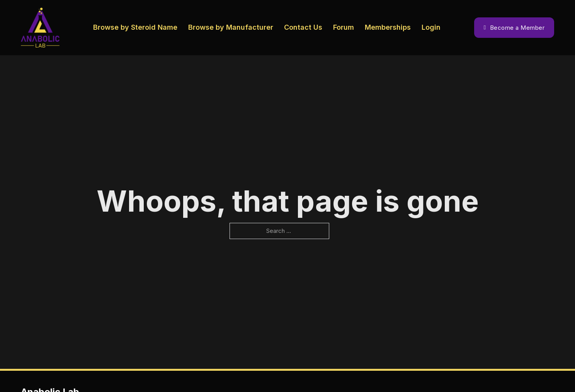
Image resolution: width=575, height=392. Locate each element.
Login (431, 27)
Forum (344, 27)
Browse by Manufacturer (231, 27)
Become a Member (514, 28)
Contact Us (303, 27)
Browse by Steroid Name (135, 27)
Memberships (388, 27)
